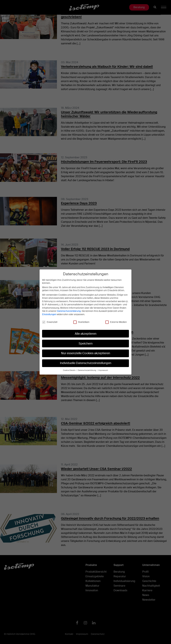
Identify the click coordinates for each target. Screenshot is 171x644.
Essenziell (50, 322)
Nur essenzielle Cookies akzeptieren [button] (86, 353)
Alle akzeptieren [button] (86, 334)
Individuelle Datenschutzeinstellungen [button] (86, 363)
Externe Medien (116, 322)
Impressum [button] (103, 370)
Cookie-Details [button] (69, 370)
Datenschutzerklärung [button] (87, 370)
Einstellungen (49, 314)
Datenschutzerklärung (69, 311)
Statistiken (81, 322)
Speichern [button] (86, 344)
